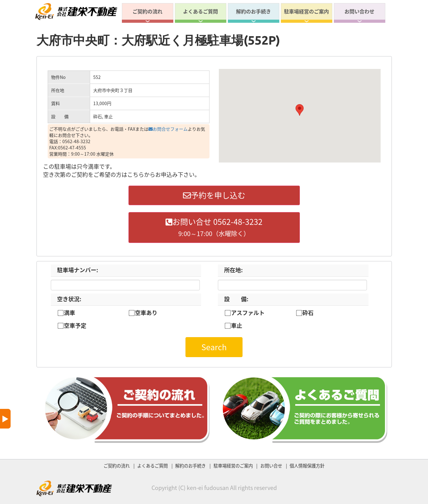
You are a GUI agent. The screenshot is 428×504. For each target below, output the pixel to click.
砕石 (308, 313)
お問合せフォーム (168, 129)
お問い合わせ (359, 11)
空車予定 (75, 326)
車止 (237, 326)
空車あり (146, 313)
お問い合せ (271, 466)
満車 (70, 313)
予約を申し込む (214, 195)
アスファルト (248, 313)
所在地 (233, 270)
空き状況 (69, 299)
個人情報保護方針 (307, 466)
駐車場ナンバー (78, 270)
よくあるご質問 (200, 11)
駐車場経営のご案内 (306, 11)
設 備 (236, 299)
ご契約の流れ (147, 11)
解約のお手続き (253, 11)
